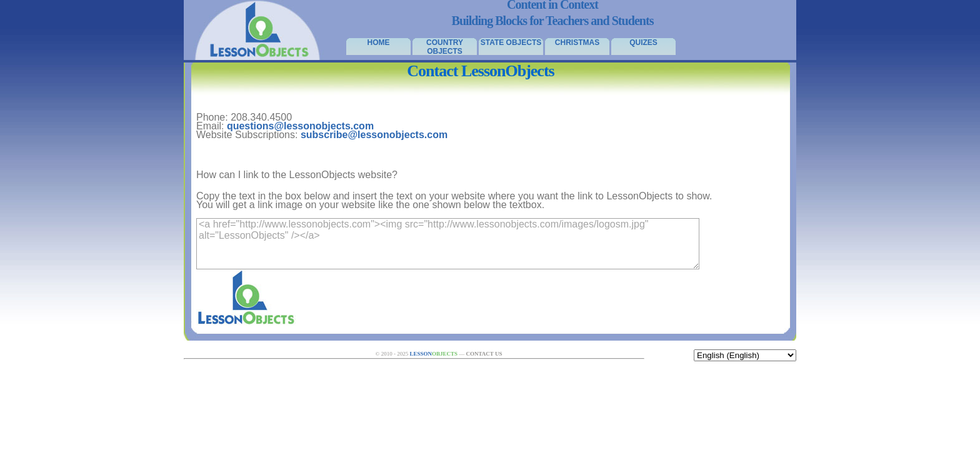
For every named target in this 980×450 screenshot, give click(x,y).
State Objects (511, 42)
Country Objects (445, 47)
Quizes (643, 42)
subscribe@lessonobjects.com (374, 135)
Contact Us (484, 354)
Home (379, 42)
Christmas (577, 42)
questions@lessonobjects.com (300, 126)
